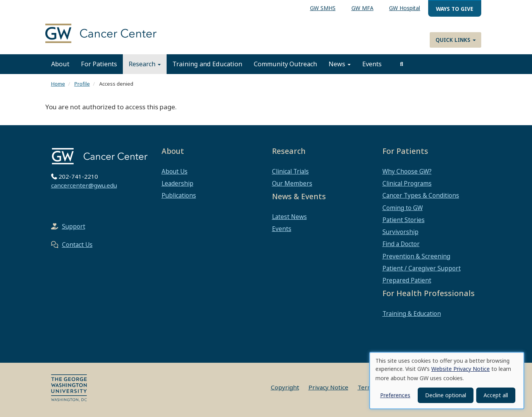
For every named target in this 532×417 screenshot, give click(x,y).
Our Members (292, 183)
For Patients (99, 64)
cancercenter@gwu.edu (84, 185)
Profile (82, 84)
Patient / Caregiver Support (422, 268)
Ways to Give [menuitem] (455, 9)
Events (372, 64)
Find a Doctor (401, 244)
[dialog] (447, 381)
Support (74, 226)
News (340, 64)
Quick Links (456, 40)
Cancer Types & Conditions (421, 195)
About (60, 64)
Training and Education (207, 64)
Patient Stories (404, 220)
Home (58, 84)
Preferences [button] (395, 395)
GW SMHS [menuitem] (323, 8)
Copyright (285, 387)
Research (145, 64)
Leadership (177, 183)
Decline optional (446, 395)
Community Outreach (285, 64)
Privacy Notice (328, 387)
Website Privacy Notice (461, 369)
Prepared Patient (407, 280)
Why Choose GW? (407, 171)
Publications (179, 195)
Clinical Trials (290, 171)
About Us (175, 171)
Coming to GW (403, 208)
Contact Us (77, 245)
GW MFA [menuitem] (362, 8)
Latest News (289, 217)
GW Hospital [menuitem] (405, 8)
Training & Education (412, 314)
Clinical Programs (407, 183)
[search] (402, 64)
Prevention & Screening (416, 256)
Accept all (496, 395)
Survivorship (400, 232)
